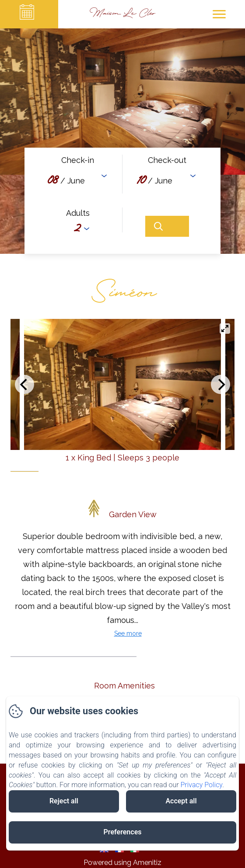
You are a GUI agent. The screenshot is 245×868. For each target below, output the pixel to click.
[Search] (167, 226)
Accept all (181, 801)
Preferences (123, 832)
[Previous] (24, 384)
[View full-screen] (225, 329)
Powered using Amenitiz (122, 863)
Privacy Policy (202, 785)
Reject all (64, 801)
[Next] (220, 384)
